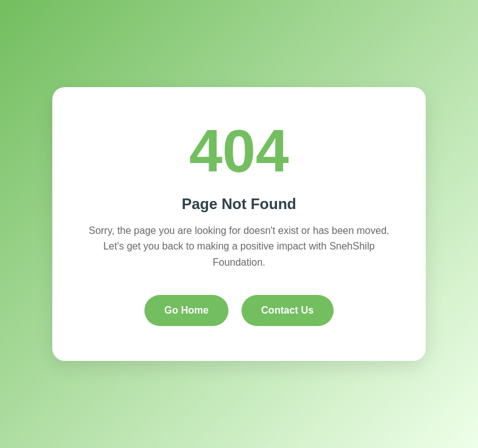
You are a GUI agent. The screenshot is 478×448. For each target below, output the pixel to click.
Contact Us (288, 310)
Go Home (186, 310)
